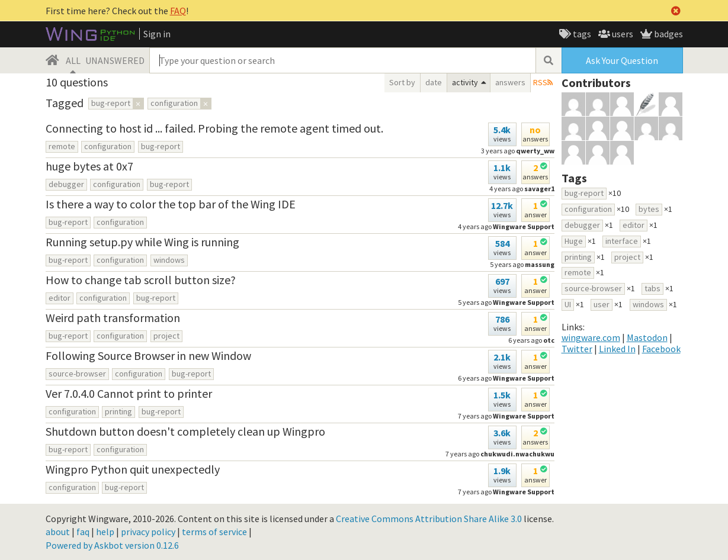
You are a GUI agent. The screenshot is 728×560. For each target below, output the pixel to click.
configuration (108, 146)
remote (62, 146)
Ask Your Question (622, 60)
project (166, 336)
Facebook (661, 349)
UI (568, 304)
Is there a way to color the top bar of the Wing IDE (171, 204)
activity (465, 82)
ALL (73, 60)
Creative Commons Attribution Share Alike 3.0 (429, 519)
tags (581, 34)
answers (510, 82)
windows (169, 260)
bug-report (161, 146)
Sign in (157, 34)
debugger (66, 184)
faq (83, 532)
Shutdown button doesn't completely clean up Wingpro (185, 431)
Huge (574, 241)
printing (118, 411)
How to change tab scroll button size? (141, 280)
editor (60, 298)
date (434, 82)
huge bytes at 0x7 (89, 166)
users (622, 34)
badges (668, 34)
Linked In (617, 349)
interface (622, 241)
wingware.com (591, 337)
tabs (652, 288)
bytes (649, 209)
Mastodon (647, 337)
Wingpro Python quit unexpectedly (133, 469)
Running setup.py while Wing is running (142, 242)
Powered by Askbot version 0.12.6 (112, 545)
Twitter (577, 349)
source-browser (77, 374)
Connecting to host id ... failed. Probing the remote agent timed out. (214, 128)
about (58, 532)
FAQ (178, 11)
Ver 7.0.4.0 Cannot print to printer (129, 393)
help (105, 532)
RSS (540, 82)
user (602, 304)
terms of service (214, 532)
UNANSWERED (115, 60)
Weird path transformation (113, 318)
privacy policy (148, 532)
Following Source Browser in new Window (148, 355)
